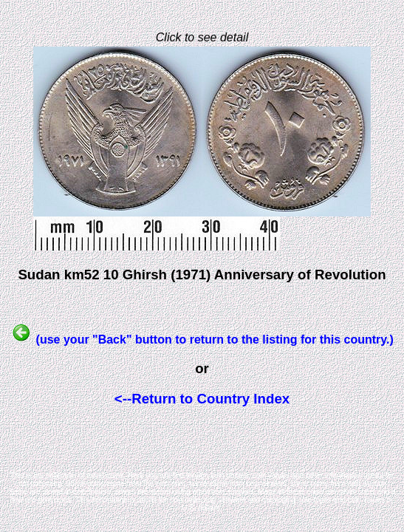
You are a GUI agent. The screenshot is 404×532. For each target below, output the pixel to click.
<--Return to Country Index (202, 399)
